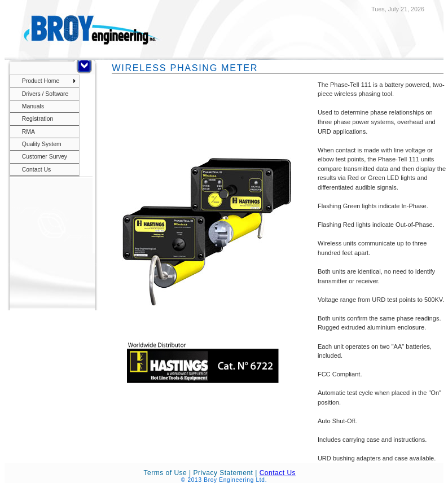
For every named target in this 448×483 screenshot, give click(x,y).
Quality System (42, 144)
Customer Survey (45, 157)
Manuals (33, 106)
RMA (28, 132)
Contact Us (36, 170)
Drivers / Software (45, 94)
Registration (38, 119)
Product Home (41, 81)
